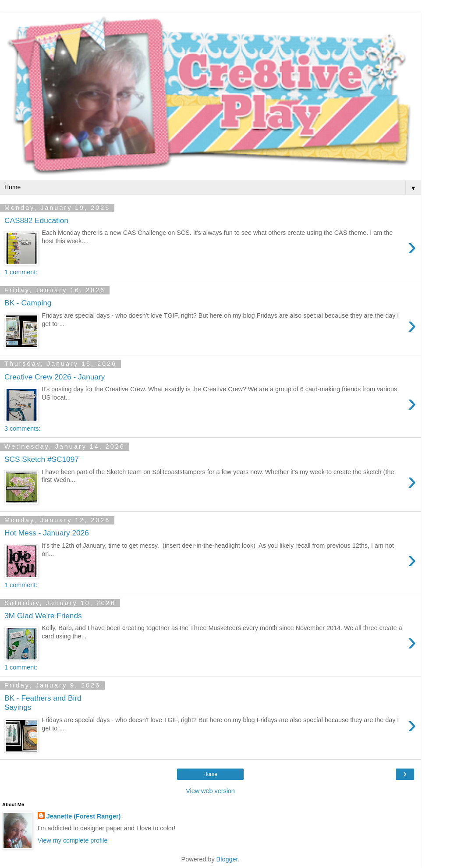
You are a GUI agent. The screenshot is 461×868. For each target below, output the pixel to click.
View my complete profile (73, 840)
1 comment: (21, 272)
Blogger (227, 859)
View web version (210, 791)
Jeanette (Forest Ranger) (84, 816)
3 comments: (22, 429)
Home (210, 774)
